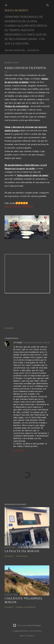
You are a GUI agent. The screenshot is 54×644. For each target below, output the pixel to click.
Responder (19, 451)
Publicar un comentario (26, 607)
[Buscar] (48, 5)
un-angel (18, 342)
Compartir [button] (9, 328)
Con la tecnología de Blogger (27, 625)
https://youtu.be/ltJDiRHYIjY (19, 206)
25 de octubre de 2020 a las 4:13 (36, 342)
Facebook (33, 50)
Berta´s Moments (16, 10)
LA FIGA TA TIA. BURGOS (22, 551)
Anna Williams (35, 631)
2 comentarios (22, 556)
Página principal (15, 50)
